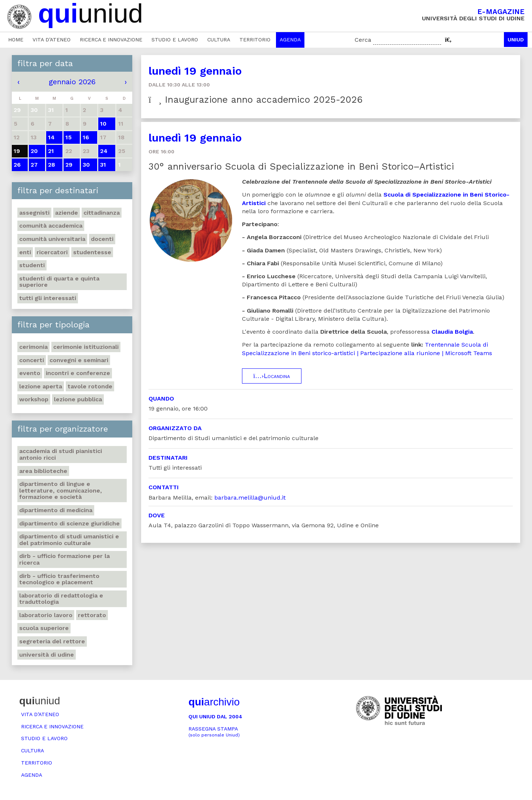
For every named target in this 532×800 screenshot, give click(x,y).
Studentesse (92, 252)
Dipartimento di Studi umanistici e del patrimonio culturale (69, 540)
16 (86, 137)
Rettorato (92, 615)
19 (17, 151)
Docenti (102, 239)
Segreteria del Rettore (52, 641)
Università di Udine (47, 655)
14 (51, 137)
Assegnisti (34, 213)
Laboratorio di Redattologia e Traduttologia (61, 599)
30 (86, 165)
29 (69, 165)
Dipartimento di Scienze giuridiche (69, 523)
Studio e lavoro (175, 40)
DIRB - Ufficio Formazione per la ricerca (64, 559)
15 (69, 137)
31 (103, 165)
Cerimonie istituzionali (86, 347)
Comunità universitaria (52, 239)
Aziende (66, 213)
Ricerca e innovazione (111, 40)
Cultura (219, 40)
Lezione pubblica (78, 399)
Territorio (255, 40)
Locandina (272, 376)
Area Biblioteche (43, 471)
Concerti (32, 360)
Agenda (290, 40)
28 (52, 165)
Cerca (363, 40)
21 (51, 151)
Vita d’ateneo (52, 40)
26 (17, 165)
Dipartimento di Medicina (56, 510)
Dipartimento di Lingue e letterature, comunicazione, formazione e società (61, 490)
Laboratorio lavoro (46, 615)
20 (34, 151)
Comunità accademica (51, 226)
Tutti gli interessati (48, 298)
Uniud (516, 40)
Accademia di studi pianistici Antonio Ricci (61, 454)
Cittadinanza (102, 213)
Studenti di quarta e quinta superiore (59, 282)
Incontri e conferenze (78, 373)
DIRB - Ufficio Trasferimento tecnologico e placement (59, 579)
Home (16, 40)
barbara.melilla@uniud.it (250, 498)
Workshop (34, 399)
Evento (30, 373)
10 (103, 124)
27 (34, 165)
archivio (214, 702)
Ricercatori (52, 252)
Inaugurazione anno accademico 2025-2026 (256, 100)
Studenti (32, 265)
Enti (25, 252)
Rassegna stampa (214, 732)
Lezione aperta (41, 386)
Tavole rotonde (90, 386)
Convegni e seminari (79, 360)
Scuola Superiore (44, 628)
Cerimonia (33, 347)
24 (104, 151)
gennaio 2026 (72, 82)
